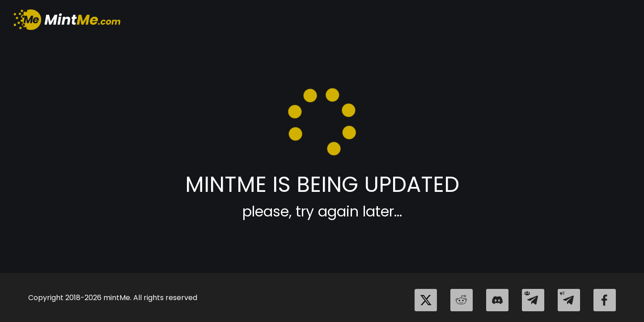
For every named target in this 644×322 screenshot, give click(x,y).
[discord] (497, 300)
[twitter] (426, 300)
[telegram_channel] (569, 300)
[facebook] (605, 300)
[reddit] (462, 300)
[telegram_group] (533, 300)
